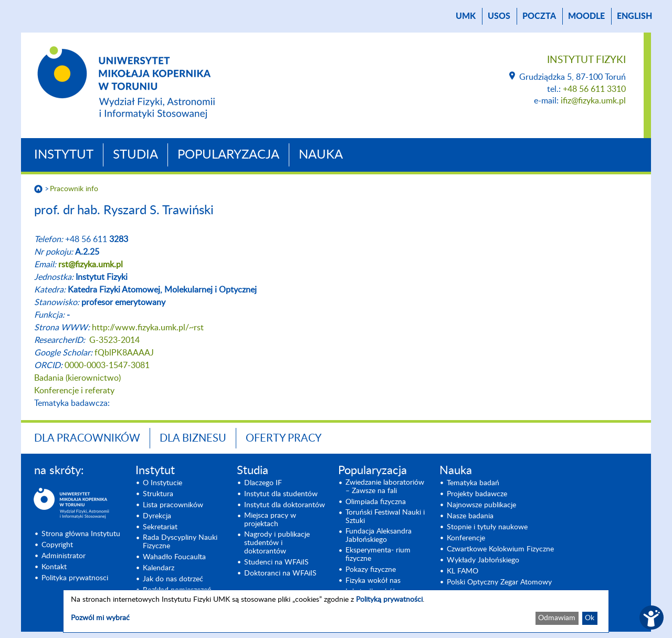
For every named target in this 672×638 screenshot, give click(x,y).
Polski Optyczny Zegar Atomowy (499, 582)
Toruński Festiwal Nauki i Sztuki (385, 517)
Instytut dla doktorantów (285, 505)
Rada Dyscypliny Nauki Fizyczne (180, 542)
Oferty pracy (283, 438)
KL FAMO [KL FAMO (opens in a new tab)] (463, 571)
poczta (539, 16)
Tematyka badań (473, 483)
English (634, 16)
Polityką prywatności (389, 600)
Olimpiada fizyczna (376, 502)
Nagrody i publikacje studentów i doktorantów (277, 543)
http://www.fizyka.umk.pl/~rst (148, 328)
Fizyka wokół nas (373, 581)
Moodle (586, 16)
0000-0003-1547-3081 (107, 365)
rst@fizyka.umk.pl (91, 265)
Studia (135, 155)
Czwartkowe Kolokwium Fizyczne (500, 549)
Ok (590, 618)
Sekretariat (160, 527)
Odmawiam (557, 618)
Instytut (64, 155)
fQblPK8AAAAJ (124, 353)
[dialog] (336, 611)
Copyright (57, 545)
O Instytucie (162, 483)
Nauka (321, 155)
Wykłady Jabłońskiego (483, 560)
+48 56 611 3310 (594, 89)
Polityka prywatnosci (75, 578)
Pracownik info (74, 189)
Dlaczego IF (263, 483)
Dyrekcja (157, 516)
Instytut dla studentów (281, 494)
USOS (499, 16)
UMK (466, 16)
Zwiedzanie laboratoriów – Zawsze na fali (385, 487)
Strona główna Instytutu (81, 534)
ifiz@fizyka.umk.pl (593, 101)
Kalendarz (159, 568)
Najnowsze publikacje (481, 505)
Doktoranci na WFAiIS (280, 573)
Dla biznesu (193, 438)
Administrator (64, 556)
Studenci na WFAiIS (276, 562)
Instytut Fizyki (586, 60)
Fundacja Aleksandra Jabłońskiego (379, 536)
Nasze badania (470, 516)
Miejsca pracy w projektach (270, 520)
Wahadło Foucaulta (174, 557)
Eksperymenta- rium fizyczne (378, 555)
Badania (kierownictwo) (77, 378)
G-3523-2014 (114, 340)
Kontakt (54, 567)
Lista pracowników (173, 505)
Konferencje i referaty (74, 391)
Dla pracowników (87, 438)
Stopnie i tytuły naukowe (487, 527)
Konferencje (466, 538)
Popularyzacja (228, 155)
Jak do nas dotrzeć (173, 579)
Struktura (158, 494)
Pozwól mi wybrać (100, 618)
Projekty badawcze (477, 494)
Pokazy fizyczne (371, 570)
